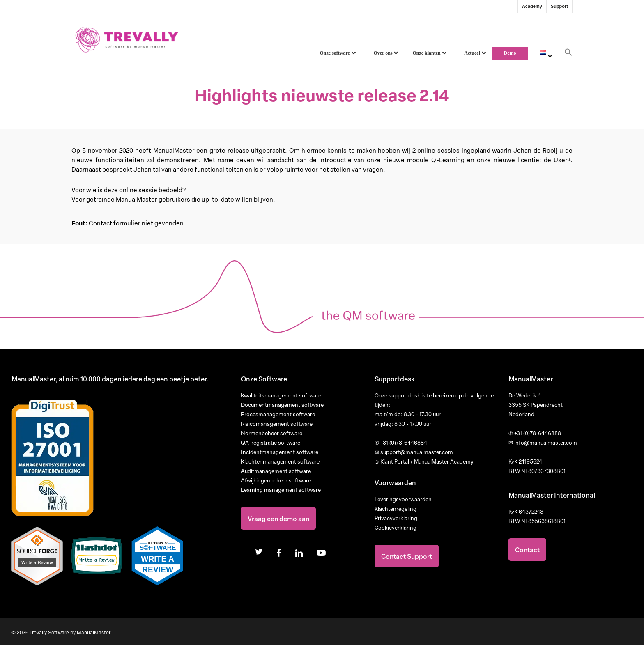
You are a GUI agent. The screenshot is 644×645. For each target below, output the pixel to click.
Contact (527, 550)
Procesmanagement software (278, 414)
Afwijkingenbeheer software (276, 480)
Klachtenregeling (396, 509)
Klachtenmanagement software (280, 461)
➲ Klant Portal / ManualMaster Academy (424, 461)
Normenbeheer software (272, 433)
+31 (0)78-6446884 (401, 443)
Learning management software (281, 490)
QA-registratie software (271, 443)
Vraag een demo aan (278, 518)
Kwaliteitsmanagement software (281, 395)
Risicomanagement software (277, 424)
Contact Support (407, 556)
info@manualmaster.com (543, 443)
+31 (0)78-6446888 (535, 433)
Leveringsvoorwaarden (403, 499)
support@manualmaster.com (414, 452)
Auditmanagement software (276, 471)
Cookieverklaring (396, 528)
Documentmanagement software (282, 405)
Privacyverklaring (396, 518)
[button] (568, 55)
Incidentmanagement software (280, 452)
